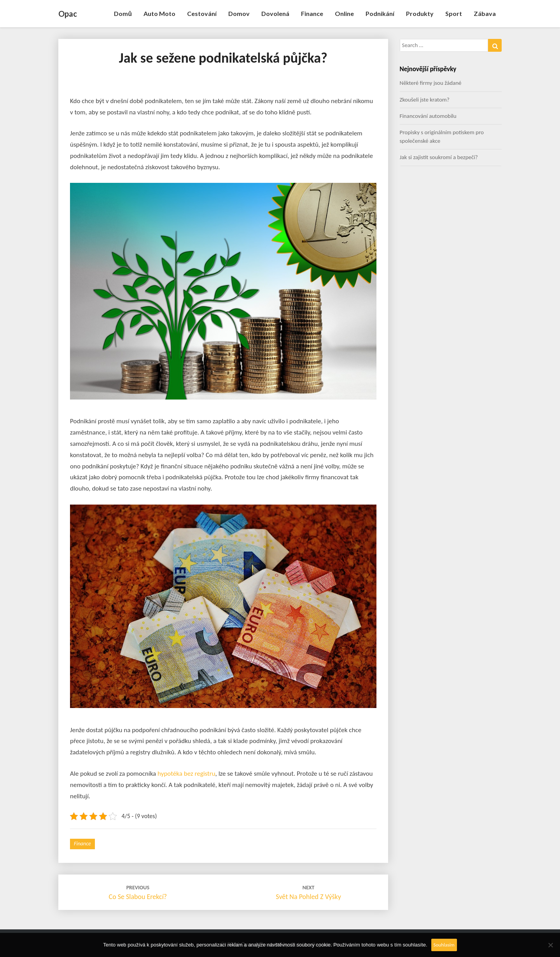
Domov (239, 13)
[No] (550, 945)
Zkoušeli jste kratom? (425, 100)
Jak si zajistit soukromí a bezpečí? (439, 157)
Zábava (485, 13)
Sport (454, 13)
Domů (123, 13)
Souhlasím (444, 945)
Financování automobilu (428, 116)
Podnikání (380, 13)
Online (344, 13)
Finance (312, 13)
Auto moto (159, 13)
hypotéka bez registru (186, 774)
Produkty (420, 13)
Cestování (202, 13)
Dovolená (275, 13)
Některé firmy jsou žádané (431, 83)
